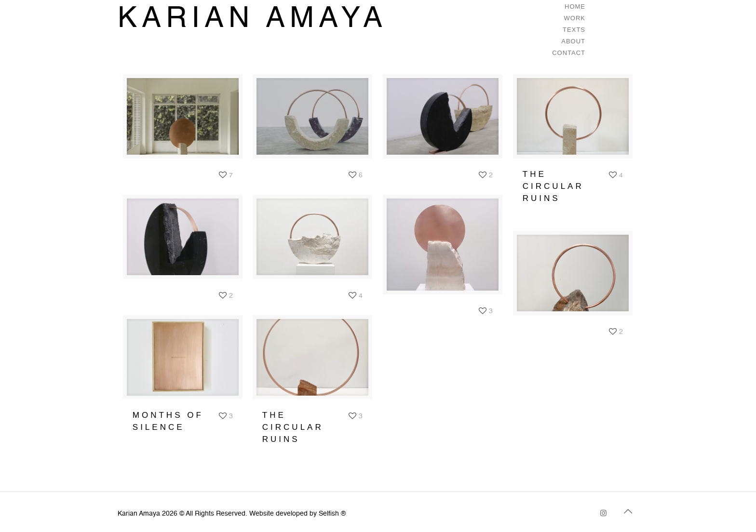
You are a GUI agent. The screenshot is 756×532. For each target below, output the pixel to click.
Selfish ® (332, 514)
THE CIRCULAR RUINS (553, 186)
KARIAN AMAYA (252, 19)
